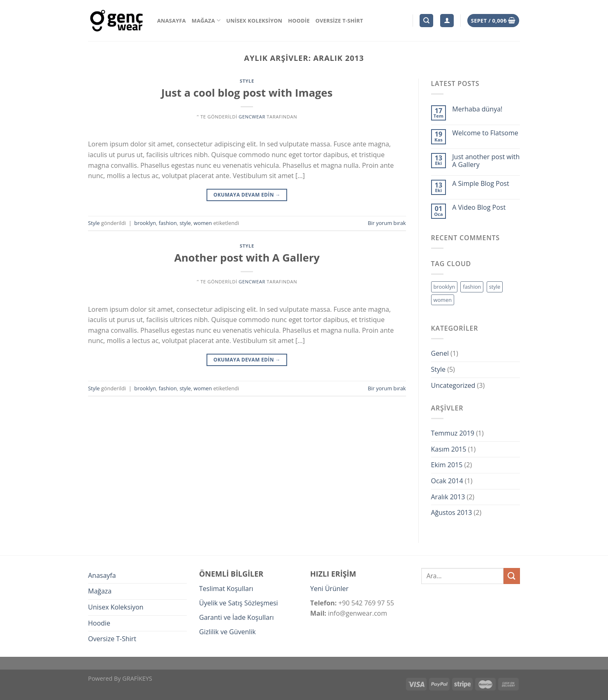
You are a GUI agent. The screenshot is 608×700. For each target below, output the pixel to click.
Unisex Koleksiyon (254, 21)
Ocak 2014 (447, 481)
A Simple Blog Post (480, 184)
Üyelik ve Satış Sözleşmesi (239, 603)
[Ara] (426, 21)
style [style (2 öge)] (495, 287)
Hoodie (299, 21)
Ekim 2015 (447, 465)
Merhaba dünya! (477, 109)
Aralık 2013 (448, 497)
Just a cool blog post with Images (247, 93)
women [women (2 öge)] (443, 300)
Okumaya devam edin (247, 195)
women (203, 223)
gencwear (252, 117)
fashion (168, 223)
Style (247, 81)
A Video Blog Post (479, 207)
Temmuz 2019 (453, 433)
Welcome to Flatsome (485, 133)
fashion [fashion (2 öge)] (472, 287)
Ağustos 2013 (452, 512)
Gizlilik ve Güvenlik (227, 632)
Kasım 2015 (449, 449)
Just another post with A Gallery (486, 161)
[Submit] (512, 576)
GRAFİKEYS (137, 678)
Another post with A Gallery (247, 258)
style (185, 223)
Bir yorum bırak (387, 223)
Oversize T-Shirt (339, 21)
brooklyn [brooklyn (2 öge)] (444, 287)
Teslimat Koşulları (226, 589)
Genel (440, 353)
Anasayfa (172, 21)
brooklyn (145, 223)
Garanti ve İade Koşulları (237, 617)
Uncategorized (453, 385)
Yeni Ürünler (329, 589)
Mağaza (206, 20)
